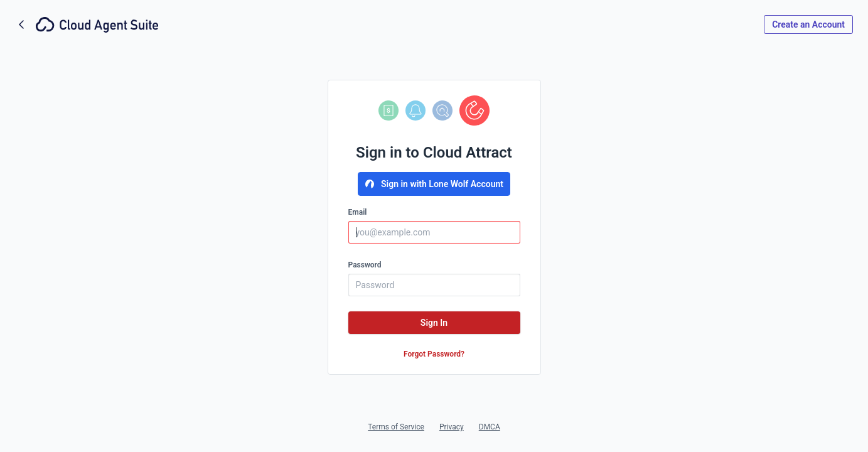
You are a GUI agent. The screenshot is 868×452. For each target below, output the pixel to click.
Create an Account (808, 24)
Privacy (452, 427)
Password (365, 265)
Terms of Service (396, 427)
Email (358, 212)
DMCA (490, 427)
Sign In (434, 323)
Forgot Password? (434, 354)
